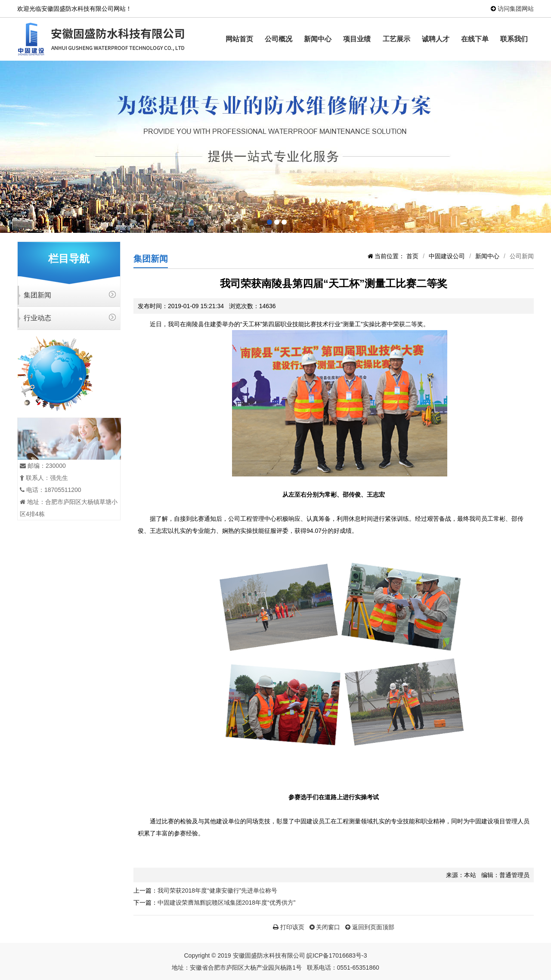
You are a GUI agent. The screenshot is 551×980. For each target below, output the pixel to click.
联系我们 (514, 39)
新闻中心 (318, 39)
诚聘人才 (436, 39)
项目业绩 (357, 39)
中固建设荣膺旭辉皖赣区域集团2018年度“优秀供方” (226, 903)
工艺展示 (396, 39)
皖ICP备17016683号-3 (337, 955)
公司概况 (279, 39)
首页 (412, 256)
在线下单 (475, 39)
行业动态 (37, 318)
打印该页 (289, 927)
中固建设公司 (447, 256)
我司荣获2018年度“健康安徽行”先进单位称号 (217, 890)
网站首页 (239, 39)
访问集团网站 (516, 9)
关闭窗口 (325, 927)
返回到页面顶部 (370, 927)
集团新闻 (37, 295)
